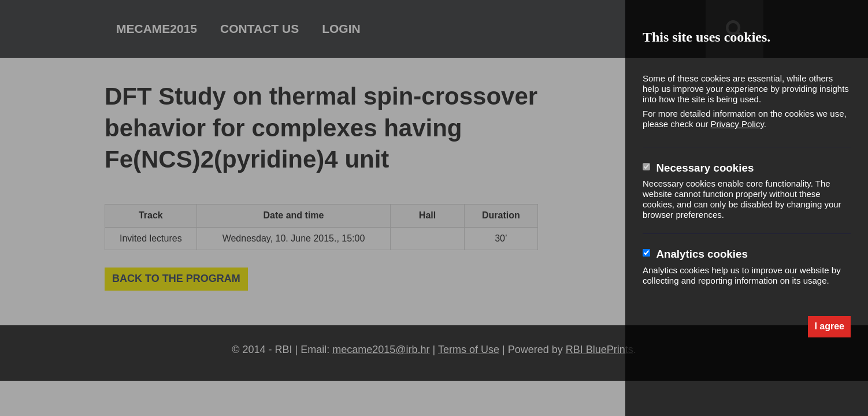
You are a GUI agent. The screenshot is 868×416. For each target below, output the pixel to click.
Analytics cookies (702, 254)
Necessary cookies (705, 168)
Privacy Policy (737, 124)
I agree (829, 326)
